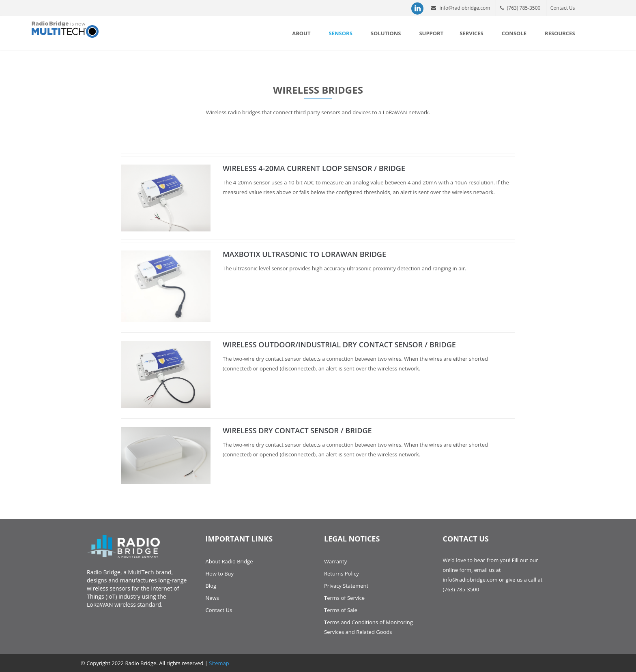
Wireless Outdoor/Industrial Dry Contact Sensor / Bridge (339, 345)
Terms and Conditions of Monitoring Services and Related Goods (368, 627)
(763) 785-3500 (520, 8)
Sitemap (219, 663)
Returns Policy (342, 574)
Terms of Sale (341, 610)
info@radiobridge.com (461, 8)
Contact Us (563, 8)
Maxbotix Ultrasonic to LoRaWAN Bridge (304, 254)
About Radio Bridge (229, 561)
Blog (211, 586)
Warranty (335, 561)
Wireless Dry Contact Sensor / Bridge (297, 430)
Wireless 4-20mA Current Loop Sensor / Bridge (314, 168)
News (212, 598)
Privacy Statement (346, 586)
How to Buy (220, 574)
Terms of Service (344, 598)
